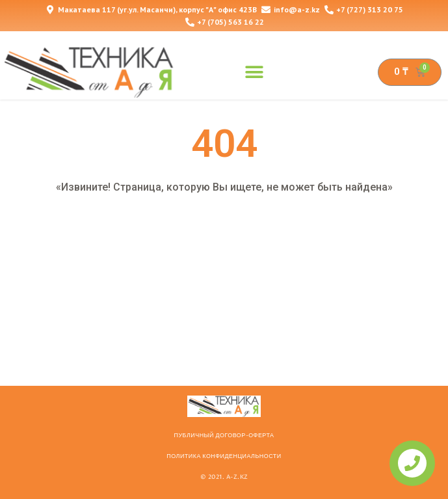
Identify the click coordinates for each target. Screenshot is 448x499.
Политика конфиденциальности (224, 456)
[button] (254, 72)
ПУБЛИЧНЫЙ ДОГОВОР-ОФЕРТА (224, 435)
